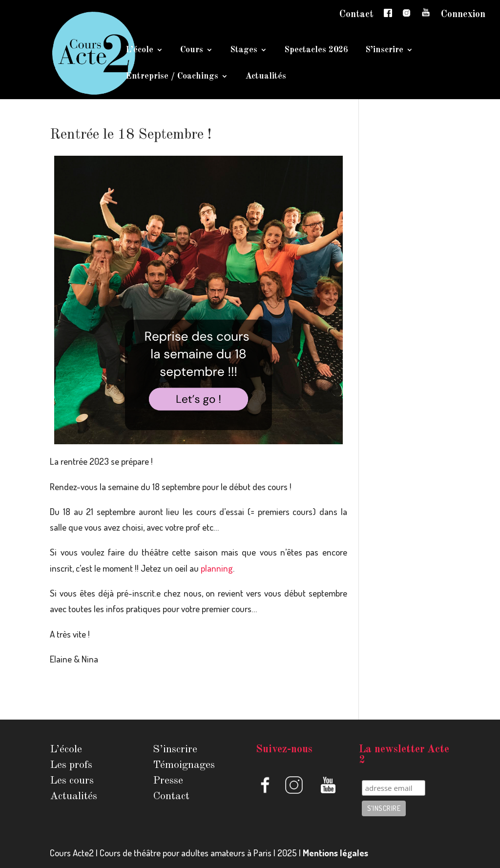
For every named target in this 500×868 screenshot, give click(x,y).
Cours (192, 50)
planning (217, 568)
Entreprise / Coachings (172, 77)
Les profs (71, 765)
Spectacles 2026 (316, 50)
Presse (168, 781)
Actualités (266, 77)
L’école (139, 50)
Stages (244, 50)
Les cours (72, 781)
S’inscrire (384, 50)
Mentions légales (335, 853)
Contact (356, 15)
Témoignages (184, 765)
